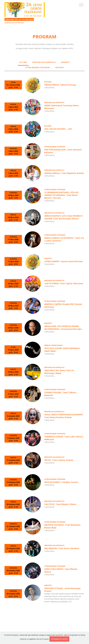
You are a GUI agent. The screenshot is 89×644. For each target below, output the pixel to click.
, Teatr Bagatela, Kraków (64, 173)
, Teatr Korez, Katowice (62, 548)
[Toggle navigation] (81, 5)
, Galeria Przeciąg (60, 85)
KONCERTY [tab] (65, 62)
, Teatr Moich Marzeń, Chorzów (61, 195)
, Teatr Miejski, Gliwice (60, 504)
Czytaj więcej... (50, 87)
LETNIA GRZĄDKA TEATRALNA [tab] (38, 67)
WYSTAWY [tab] (60, 67)
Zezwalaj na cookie (59, 639)
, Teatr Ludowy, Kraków (59, 460)
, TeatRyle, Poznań (61, 482)
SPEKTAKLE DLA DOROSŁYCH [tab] (44, 62)
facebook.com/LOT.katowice (14, 23)
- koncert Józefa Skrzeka (64, 261)
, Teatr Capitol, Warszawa (64, 283)
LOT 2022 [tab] (23, 62)
